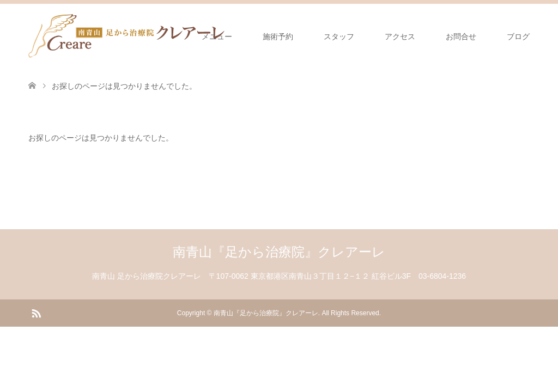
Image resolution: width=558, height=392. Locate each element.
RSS (36, 313)
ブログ (518, 36)
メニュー (217, 36)
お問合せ (461, 36)
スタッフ (339, 36)
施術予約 (278, 36)
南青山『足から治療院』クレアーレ (279, 252)
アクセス (400, 36)
